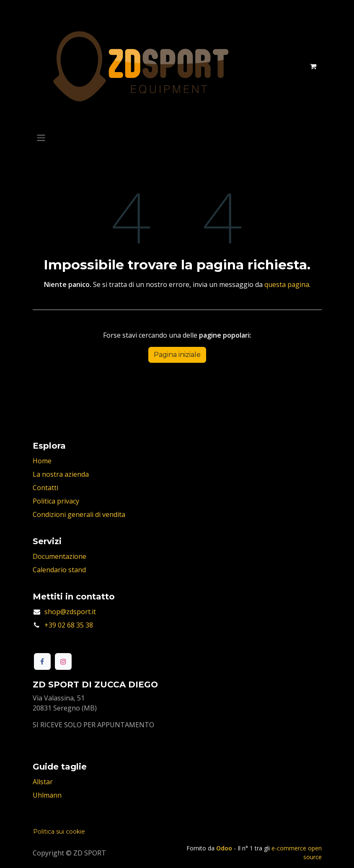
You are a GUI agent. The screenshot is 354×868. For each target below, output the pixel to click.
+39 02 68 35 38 (69, 625)
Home (42, 461)
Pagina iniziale (177, 355)
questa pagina (287, 284)
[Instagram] (63, 661)
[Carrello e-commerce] (313, 66)
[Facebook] (42, 661)
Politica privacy (56, 501)
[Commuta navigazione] (41, 138)
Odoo (225, 848)
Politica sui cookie (59, 832)
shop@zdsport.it (70, 612)
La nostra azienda (61, 474)
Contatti (45, 488)
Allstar (43, 782)
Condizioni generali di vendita (79, 514)
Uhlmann (47, 795)
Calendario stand (59, 570)
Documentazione (59, 556)
